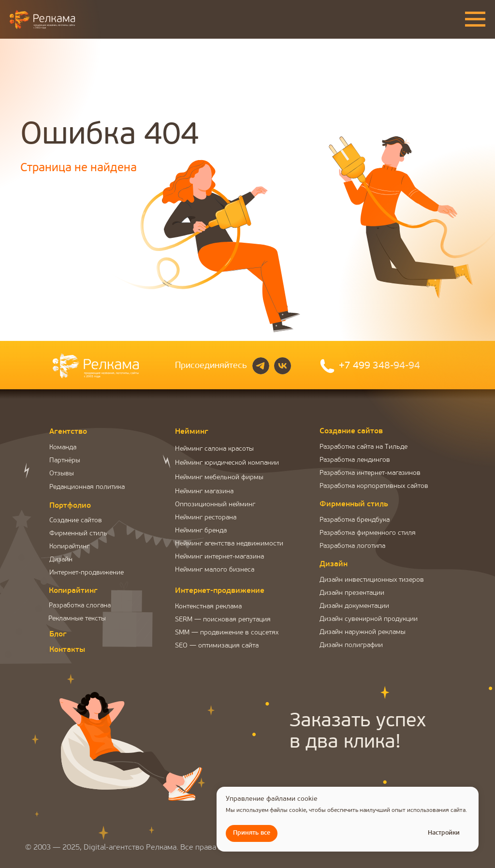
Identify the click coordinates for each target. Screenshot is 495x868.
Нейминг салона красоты (214, 449)
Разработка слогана (80, 606)
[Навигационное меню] (475, 19)
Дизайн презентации (352, 593)
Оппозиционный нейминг (215, 505)
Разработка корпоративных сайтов (374, 486)
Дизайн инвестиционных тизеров (372, 580)
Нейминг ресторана (206, 518)
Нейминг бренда (201, 531)
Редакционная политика (87, 487)
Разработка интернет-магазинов (370, 473)
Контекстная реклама (208, 607)
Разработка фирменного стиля (368, 533)
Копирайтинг (69, 547)
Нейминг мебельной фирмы (219, 478)
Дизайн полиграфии (351, 645)
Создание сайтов (76, 521)
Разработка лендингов (355, 460)
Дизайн (61, 560)
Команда (63, 448)
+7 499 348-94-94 (379, 366)
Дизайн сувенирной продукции (369, 619)
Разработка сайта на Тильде (364, 447)
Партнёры (65, 461)
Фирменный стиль (78, 534)
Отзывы (62, 474)
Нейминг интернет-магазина (219, 557)
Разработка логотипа (352, 546)
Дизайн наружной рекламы (363, 632)
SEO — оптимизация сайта (217, 646)
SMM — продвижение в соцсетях (227, 633)
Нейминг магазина (204, 492)
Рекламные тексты (77, 619)
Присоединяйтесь (211, 366)
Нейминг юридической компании (227, 463)
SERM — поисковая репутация (223, 620)
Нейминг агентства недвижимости (229, 544)
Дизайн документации (354, 606)
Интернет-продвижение (87, 573)
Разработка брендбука (355, 520)
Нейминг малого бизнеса (215, 570)
